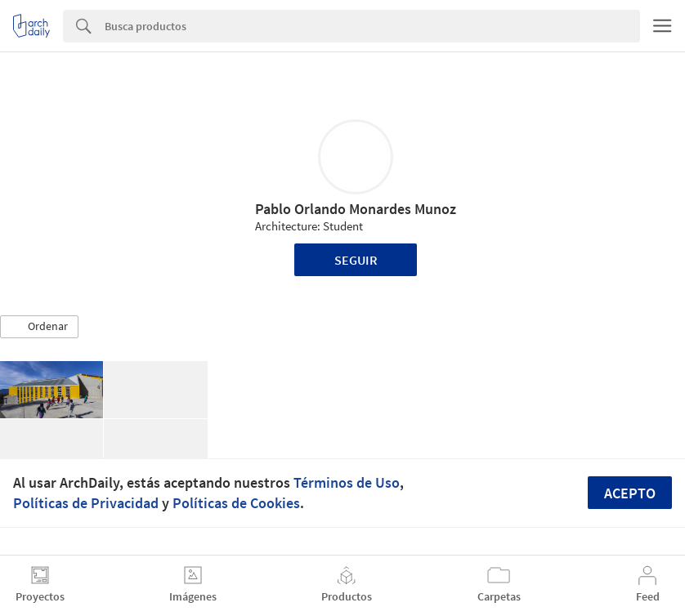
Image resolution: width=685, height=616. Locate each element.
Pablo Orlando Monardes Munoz (356, 209)
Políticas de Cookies (236, 503)
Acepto (630, 493)
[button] (39, 327)
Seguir (356, 260)
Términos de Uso (347, 482)
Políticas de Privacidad (86, 503)
